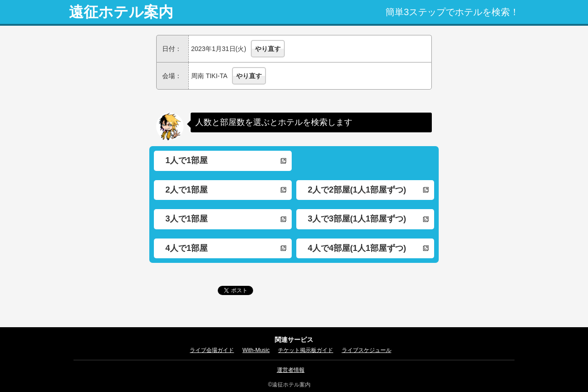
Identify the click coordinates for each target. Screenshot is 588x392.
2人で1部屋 (187, 190)
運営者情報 (291, 370)
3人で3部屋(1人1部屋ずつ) (357, 219)
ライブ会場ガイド (212, 350)
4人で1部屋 (187, 248)
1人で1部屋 (187, 160)
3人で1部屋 (187, 219)
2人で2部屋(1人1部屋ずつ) (357, 190)
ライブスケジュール (367, 350)
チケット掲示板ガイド (305, 350)
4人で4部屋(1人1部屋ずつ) (357, 248)
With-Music (256, 350)
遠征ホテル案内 (121, 12)
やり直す (268, 49)
